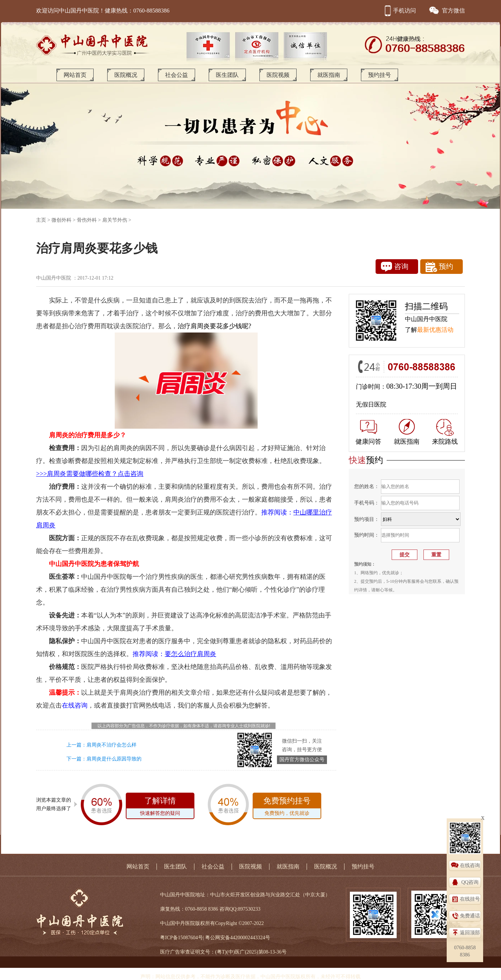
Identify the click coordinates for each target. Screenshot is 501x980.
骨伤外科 (87, 220)
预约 (439, 267)
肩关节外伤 (115, 220)
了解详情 (160, 807)
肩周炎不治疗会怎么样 (111, 745)
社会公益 (177, 75)
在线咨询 (470, 865)
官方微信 (447, 11)
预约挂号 (380, 75)
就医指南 (329, 75)
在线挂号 (470, 899)
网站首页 (75, 75)
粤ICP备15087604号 (182, 938)
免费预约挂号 (287, 807)
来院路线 (445, 432)
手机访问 (399, 11)
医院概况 (126, 75)
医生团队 (227, 75)
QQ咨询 (470, 882)
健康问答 (368, 433)
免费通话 (470, 916)
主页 (41, 220)
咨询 (395, 267)
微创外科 (61, 220)
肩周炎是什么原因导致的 (114, 759)
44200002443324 (248, 938)
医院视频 (278, 75)
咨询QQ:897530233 (240, 909)
